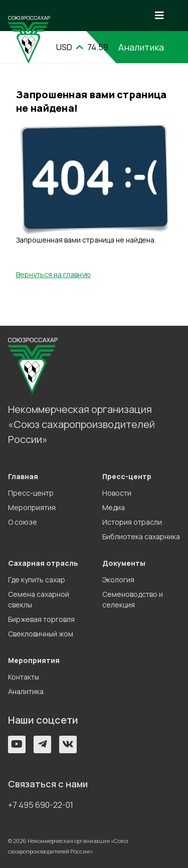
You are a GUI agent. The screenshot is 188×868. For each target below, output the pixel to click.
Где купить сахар (37, 580)
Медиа (114, 507)
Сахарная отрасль (43, 563)
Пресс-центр (31, 493)
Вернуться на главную (53, 274)
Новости (117, 493)
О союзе (23, 522)
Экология (118, 580)
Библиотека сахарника (141, 536)
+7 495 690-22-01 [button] (41, 805)
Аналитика (26, 691)
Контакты (24, 677)
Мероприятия (32, 507)
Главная (23, 476)
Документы (124, 563)
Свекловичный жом (41, 634)
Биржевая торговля (41, 619)
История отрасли (132, 522)
